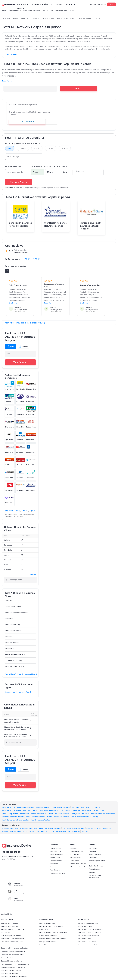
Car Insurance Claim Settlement (13, 939)
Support (70, 4)
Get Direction (27, 122)
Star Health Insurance (10, 828)
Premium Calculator (66, 18)
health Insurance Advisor (70, 810)
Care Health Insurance (29, 828)
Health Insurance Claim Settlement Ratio (44, 810)
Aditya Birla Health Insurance (73, 828)
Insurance (22, 4)
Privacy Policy (75, 848)
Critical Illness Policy (13, 607)
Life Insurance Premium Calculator (90, 945)
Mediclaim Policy (43, 807)
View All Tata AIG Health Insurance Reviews (25, 323)
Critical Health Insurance (48, 936)
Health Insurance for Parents (13, 817)
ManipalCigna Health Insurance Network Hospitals (91, 226)
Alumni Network (94, 869)
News (20, 8)
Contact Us (93, 848)
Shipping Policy (75, 858)
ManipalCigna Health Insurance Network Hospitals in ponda (17, 728)
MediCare (9, 601)
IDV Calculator (6, 932)
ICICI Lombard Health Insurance (99, 828)
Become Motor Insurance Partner (13, 955)
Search (79, 88)
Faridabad (8, 545)
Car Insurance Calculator (10, 926)
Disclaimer (93, 858)
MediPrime (9, 619)
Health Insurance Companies (93, 810)
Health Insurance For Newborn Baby (85, 817)
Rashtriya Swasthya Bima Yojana (14, 831)
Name (9, 354)
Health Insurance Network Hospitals (15, 820)
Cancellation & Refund (78, 864)
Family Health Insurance (80, 814)
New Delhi (8, 550)
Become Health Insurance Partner (13, 958)
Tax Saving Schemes (58, 873)
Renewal (35, 18)
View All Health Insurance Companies (20, 510)
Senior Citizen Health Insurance (103, 814)
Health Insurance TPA (39, 814)
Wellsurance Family (13, 625)
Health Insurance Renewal (59, 814)
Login (111, 4)
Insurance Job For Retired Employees (14, 976)
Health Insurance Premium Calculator (86, 807)
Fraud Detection (75, 854)
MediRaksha (9, 648)
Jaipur (7, 555)
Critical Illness (48, 18)
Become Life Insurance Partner (12, 961)
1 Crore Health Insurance (60, 807)
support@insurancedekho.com (20, 856)
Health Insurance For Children (58, 817)
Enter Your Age (13, 157)
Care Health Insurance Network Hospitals (20, 224)
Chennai (8, 560)
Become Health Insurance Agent (18, 692)
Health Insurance (8, 807)
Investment (54, 864)
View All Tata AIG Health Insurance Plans (21, 674)
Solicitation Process (96, 866)
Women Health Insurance (35, 817)
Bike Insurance (56, 851)
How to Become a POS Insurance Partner (15, 964)
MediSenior (9, 637)
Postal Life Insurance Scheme (88, 923)
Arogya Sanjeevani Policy (15, 654)
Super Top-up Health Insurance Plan (16, 814)
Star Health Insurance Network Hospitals (56, 224)
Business (54, 867)
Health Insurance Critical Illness (14, 810)
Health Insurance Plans (25, 807)
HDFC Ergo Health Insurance (50, 828)
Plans (15, 18)
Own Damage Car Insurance (11, 936)
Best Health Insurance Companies (51, 926)
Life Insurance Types (85, 926)
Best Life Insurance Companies (89, 936)
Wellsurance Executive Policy (16, 613)
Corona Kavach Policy (13, 660)
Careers (92, 872)
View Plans (20, 362)
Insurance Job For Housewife (11, 970)
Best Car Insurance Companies (12, 942)
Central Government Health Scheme (66, 831)
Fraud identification (96, 854)
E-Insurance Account (77, 867)
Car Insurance (56, 848)
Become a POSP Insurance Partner (13, 952)
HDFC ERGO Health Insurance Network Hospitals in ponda (16, 736)
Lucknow (8, 570)
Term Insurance (56, 861)
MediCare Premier (12, 642)
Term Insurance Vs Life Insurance (89, 932)
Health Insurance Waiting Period (43, 820)
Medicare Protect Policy (14, 666)
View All (33, 575)
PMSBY (31, 831)
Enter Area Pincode (15, 172)
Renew (59, 4)
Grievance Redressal (77, 851)
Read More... (7, 81)
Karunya (85, 831)
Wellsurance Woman (13, 631)
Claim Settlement (85, 18)
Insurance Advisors (42, 4)
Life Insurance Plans (85, 939)
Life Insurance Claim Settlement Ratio (91, 929)
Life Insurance (55, 858)
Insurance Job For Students (11, 973)
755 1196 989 (12, 859)
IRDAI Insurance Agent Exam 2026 (13, 967)
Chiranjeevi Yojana (43, 831)
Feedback (93, 851)
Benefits (25, 18)
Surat (6, 565)
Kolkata (7, 540)
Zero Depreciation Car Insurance (13, 929)
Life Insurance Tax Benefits (87, 942)
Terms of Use (74, 861)
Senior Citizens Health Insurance (51, 945)
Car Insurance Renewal (9, 923)
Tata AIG (6, 18)
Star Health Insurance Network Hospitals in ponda (16, 721)
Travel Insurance (56, 870)
